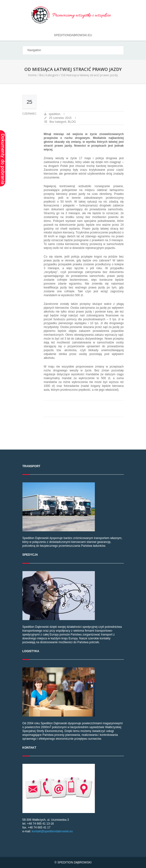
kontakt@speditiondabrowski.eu (52, 831)
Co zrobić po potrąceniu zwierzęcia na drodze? (77, 405)
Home (32, 75)
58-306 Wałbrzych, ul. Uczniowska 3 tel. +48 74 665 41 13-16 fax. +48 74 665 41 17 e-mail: (73, 798)
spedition (55, 114)
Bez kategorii (49, 75)
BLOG (72, 122)
